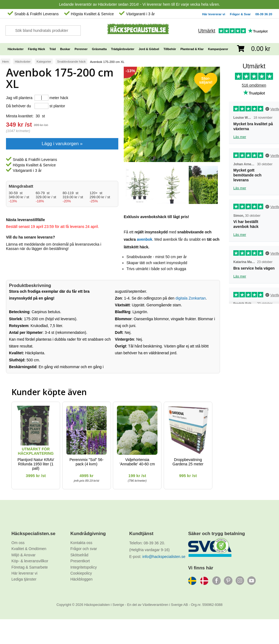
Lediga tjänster (24, 579)
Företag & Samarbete (30, 567)
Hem (5, 61)
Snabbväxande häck (71, 61)
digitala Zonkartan (190, 298)
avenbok (145, 239)
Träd (53, 49)
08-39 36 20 (264, 14)
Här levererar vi (214, 14)
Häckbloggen (82, 579)
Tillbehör (170, 49)
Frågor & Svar (240, 14)
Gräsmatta (99, 49)
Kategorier (44, 61)
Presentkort (80, 561)
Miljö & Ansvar (24, 555)
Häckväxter (23, 61)
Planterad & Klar (192, 49)
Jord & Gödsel (149, 49)
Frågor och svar (84, 549)
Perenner (81, 49)
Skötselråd (79, 555)
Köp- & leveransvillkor (30, 561)
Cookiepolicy (81, 573)
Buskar (65, 49)
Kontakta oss (81, 543)
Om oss (18, 543)
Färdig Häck (37, 49)
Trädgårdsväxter (123, 49)
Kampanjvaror (218, 49)
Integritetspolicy (84, 567)
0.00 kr (261, 49)
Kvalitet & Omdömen (29, 549)
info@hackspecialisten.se (164, 557)
